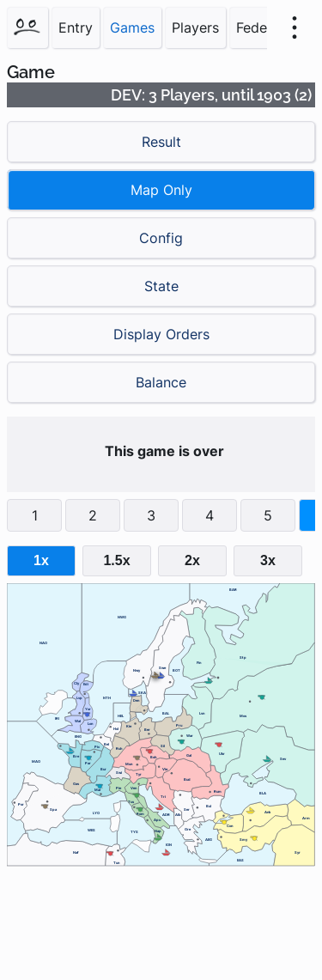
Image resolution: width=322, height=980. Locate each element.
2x (192, 560)
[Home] (27, 27)
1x (41, 560)
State (161, 286)
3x (268, 560)
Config (161, 238)
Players (195, 27)
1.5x (116, 560)
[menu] (295, 27)
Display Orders (161, 334)
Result (161, 142)
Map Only (161, 190)
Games (132, 27)
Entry (76, 27)
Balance (161, 382)
